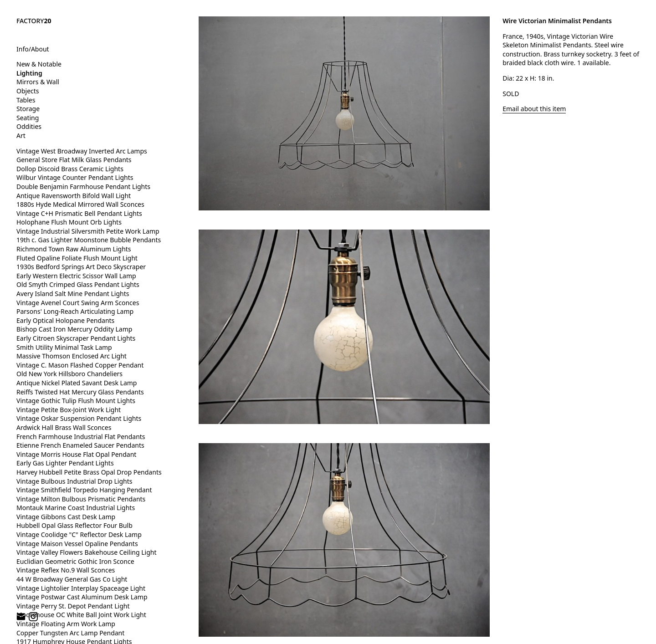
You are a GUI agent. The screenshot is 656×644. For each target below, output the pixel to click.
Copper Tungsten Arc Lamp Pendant (70, 633)
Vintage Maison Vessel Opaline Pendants (77, 544)
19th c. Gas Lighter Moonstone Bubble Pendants (89, 240)
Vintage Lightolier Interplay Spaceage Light (81, 588)
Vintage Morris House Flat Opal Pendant (76, 454)
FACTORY (34, 21)
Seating (28, 118)
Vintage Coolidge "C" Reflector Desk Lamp (79, 534)
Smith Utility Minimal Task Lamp (64, 347)
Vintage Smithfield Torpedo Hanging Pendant (84, 490)
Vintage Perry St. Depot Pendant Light (73, 606)
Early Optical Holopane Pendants (65, 320)
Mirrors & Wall (38, 82)
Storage (28, 109)
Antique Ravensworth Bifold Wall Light (74, 196)
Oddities (29, 126)
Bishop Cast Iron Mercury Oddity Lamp (74, 329)
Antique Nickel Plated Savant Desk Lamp (77, 383)
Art (21, 135)
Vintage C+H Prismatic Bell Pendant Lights (79, 213)
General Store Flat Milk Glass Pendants (74, 160)
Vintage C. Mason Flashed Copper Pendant (80, 365)
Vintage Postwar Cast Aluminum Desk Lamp (82, 597)
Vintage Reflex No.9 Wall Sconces (66, 570)
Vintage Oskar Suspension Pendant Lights (79, 418)
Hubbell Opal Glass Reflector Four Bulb (74, 525)
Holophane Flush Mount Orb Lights (69, 222)
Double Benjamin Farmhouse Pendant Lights (83, 187)
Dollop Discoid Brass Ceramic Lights (70, 169)
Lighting (29, 73)
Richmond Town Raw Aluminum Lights (74, 249)
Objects (28, 91)
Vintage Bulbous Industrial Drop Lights (74, 481)
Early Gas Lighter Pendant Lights (65, 463)
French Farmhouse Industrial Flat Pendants (81, 437)
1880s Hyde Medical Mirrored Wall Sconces (80, 204)
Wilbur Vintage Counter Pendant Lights (75, 177)
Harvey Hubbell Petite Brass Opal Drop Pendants (89, 472)
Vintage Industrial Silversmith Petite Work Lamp (88, 231)
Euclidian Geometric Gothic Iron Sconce (75, 561)
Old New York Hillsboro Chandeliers (69, 374)
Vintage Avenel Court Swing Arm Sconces (78, 303)
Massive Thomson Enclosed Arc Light (72, 356)
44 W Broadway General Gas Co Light (72, 579)
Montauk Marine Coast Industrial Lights (76, 508)
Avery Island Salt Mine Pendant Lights (73, 294)
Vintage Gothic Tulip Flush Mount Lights (76, 401)
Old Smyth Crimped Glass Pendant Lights (78, 284)
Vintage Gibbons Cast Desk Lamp (66, 517)
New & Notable (39, 64)
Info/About (33, 49)
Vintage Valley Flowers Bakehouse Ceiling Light (87, 552)
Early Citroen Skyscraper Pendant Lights (76, 338)
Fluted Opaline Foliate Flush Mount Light (77, 258)
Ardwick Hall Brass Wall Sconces (64, 427)
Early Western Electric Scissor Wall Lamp (76, 276)
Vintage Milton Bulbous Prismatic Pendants (81, 499)
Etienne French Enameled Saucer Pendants (80, 445)
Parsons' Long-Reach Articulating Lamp (75, 311)
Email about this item (534, 109)
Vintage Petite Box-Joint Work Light (69, 410)
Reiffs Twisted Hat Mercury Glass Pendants (80, 392)
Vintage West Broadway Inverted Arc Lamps (82, 151)
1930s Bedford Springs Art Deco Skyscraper (81, 267)
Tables (26, 100)
